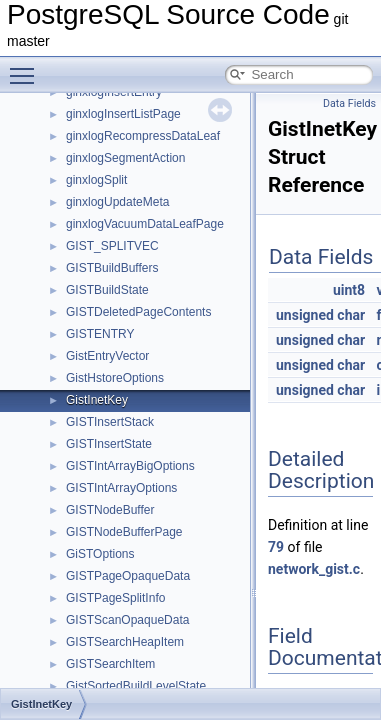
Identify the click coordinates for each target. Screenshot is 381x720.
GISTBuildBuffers (112, 268)
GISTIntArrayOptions (121, 488)
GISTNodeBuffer (110, 510)
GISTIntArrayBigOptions (130, 466)
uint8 (349, 290)
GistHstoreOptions (115, 378)
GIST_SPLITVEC (112, 246)
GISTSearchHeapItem (125, 642)
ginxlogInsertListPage (123, 114)
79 (276, 547)
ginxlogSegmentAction (125, 158)
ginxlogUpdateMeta (117, 202)
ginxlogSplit (96, 180)
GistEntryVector (107, 356)
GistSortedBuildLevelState (136, 686)
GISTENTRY (100, 334)
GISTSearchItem (110, 664)
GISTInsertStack (110, 422)
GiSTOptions (100, 554)
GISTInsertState (109, 444)
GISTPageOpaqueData (128, 576)
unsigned (305, 315)
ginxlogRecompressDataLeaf (143, 136)
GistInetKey (97, 400)
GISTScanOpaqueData (127, 620)
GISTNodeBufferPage (124, 532)
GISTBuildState (107, 290)
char (351, 315)
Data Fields (349, 103)
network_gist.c (314, 569)
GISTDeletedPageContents (138, 312)
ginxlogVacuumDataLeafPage (145, 224)
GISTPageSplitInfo (115, 598)
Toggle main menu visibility (27, 67)
